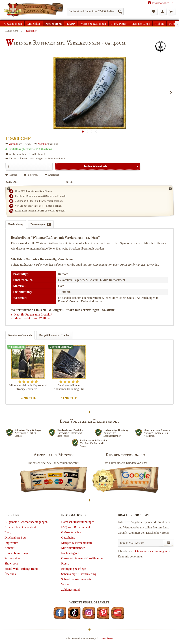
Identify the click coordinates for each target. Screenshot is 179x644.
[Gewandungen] (13, 23)
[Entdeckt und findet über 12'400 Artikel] (95, 11)
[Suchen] (120, 11)
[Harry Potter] (119, 23)
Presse (65, 563)
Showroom (11, 563)
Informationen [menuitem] (159, 3)
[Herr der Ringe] (141, 23)
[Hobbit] (160, 23)
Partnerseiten (13, 558)
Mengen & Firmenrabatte (77, 543)
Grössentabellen (71, 532)
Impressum (11, 543)
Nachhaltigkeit (70, 553)
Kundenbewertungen (17, 553)
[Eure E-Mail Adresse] (140, 543)
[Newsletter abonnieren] (169, 543)
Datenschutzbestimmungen (78, 522)
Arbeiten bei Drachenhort (20, 527)
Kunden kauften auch (20, 335)
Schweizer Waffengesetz (76, 579)
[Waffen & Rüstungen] (93, 23)
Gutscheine (68, 538)
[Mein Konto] (163, 11)
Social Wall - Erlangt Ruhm (21, 569)
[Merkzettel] (154, 11)
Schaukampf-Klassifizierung (79, 574)
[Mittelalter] (34, 23)
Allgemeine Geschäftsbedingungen (26, 522)
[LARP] (71, 23)
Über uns (10, 574)
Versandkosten (107, 638)
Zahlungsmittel (71, 590)
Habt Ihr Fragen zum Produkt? (31, 315)
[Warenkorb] (171, 11)
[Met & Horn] (54, 23)
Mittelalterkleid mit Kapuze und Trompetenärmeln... (28, 387)
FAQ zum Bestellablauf (76, 527)
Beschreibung (16, 224)
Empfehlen (52, 175)
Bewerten (31, 175)
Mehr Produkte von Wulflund (31, 318)
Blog (7, 532)
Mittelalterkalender (73, 548)
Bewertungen (41, 224)
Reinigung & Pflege (74, 569)
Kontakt (9, 548)
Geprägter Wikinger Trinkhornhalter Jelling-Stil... (69, 387)
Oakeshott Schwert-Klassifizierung (83, 558)
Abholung (43, 144)
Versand (13, 144)
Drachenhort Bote (15, 538)
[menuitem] (95, 11)
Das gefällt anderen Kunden (54, 335)
